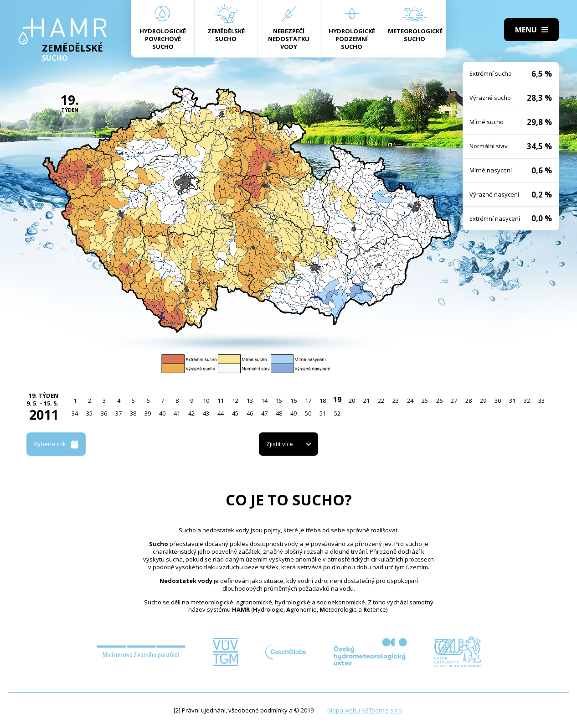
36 (104, 413)
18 (323, 400)
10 (206, 400)
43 (206, 413)
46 (250, 413)
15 (279, 400)
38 (133, 413)
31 (512, 400)
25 (425, 400)
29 (483, 400)
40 (162, 413)
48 (279, 413)
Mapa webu (344, 710)
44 (221, 413)
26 (439, 400)
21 (366, 400)
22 (381, 400)
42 (191, 413)
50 (308, 413)
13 (250, 400)
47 (264, 413)
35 (89, 413)
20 (352, 400)
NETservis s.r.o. (382, 710)
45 (235, 413)
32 (527, 400)
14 (264, 400)
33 (541, 400)
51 (323, 413)
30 (498, 400)
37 (118, 413)
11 (221, 400)
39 (148, 413)
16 (294, 400)
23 (396, 400)
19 (337, 400)
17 (308, 400)
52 (337, 413)
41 (177, 413)
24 (410, 400)
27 (454, 400)
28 (469, 400)
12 (235, 400)
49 (294, 413)
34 (75, 413)
